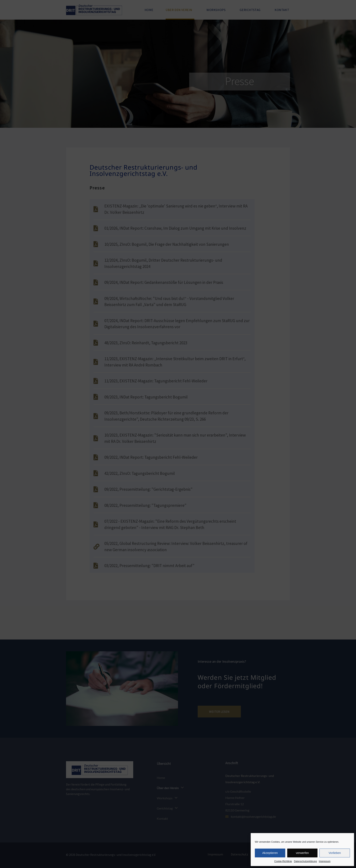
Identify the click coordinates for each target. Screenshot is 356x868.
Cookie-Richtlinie (283, 861)
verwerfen (302, 853)
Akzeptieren (270, 853)
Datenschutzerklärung (305, 861)
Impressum (325, 861)
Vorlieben (335, 853)
